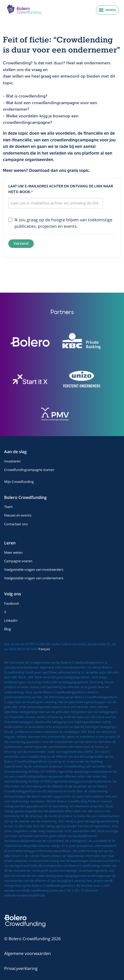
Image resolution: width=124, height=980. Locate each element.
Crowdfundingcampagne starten (29, 470)
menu (107, 10)
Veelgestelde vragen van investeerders (34, 569)
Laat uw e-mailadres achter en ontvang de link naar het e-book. (61, 189)
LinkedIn (11, 620)
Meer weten (13, 552)
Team (8, 507)
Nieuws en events (18, 515)
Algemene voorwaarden (27, 953)
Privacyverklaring (21, 968)
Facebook (12, 603)
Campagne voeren (18, 561)
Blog (8, 629)
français (44, 649)
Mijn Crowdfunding (19, 482)
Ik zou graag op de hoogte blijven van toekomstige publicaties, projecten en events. (63, 223)
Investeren (12, 461)
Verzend (21, 244)
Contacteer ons (16, 524)
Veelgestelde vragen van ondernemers (34, 578)
